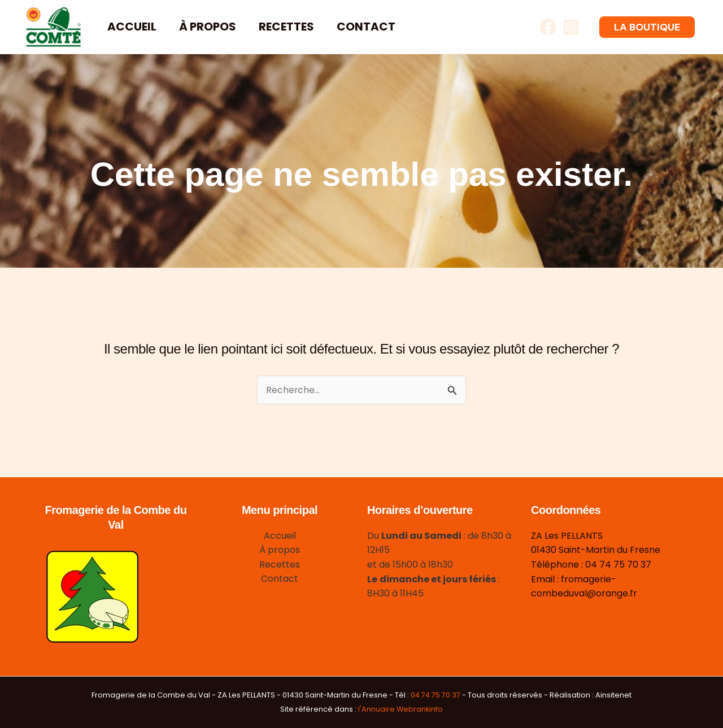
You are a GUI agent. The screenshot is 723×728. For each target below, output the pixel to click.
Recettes (286, 27)
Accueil (132, 27)
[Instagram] (571, 27)
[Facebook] (548, 27)
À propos (208, 27)
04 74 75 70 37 (435, 695)
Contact (366, 27)
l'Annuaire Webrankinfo (400, 709)
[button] (647, 27)
